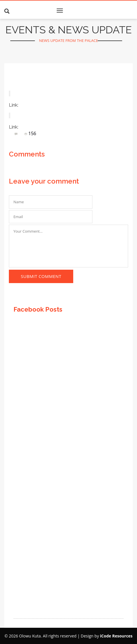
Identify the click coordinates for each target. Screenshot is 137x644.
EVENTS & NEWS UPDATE (69, 30)
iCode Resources (116, 636)
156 (30, 133)
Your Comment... (68, 246)
